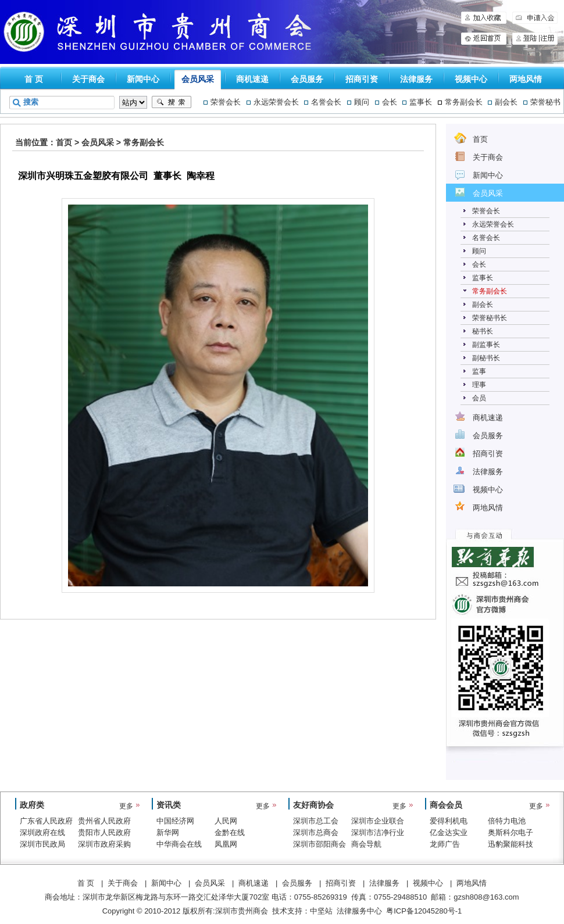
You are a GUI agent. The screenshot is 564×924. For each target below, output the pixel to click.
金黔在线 (230, 832)
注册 (549, 39)
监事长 (421, 102)
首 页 (34, 79)
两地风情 (526, 79)
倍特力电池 (507, 821)
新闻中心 (143, 79)
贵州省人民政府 (104, 821)
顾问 (362, 102)
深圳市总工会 (316, 821)
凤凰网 (226, 844)
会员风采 (198, 79)
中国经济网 (175, 821)
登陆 (525, 39)
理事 (479, 385)
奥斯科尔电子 (511, 832)
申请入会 (535, 18)
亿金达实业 (449, 832)
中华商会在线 (179, 844)
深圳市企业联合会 (378, 822)
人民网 (226, 821)
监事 (479, 371)
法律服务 (416, 79)
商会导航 (366, 844)
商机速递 (252, 79)
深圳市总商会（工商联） (316, 833)
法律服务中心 (359, 911)
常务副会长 (464, 102)
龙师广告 (445, 844)
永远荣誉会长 (276, 102)
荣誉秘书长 (490, 318)
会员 (479, 398)
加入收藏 (484, 18)
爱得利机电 (449, 821)
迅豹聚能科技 (511, 844)
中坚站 (321, 911)
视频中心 (471, 79)
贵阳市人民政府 (104, 832)
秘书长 (483, 331)
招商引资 (362, 79)
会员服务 (307, 79)
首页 (64, 142)
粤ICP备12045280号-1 (424, 911)
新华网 (168, 832)
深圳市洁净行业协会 (378, 833)
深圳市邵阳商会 (320, 844)
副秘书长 (486, 358)
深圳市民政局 (42, 844)
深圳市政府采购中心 (104, 845)
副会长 (506, 102)
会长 (390, 102)
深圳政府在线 (42, 832)
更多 (126, 806)
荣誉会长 (226, 102)
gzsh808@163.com (486, 897)
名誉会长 (326, 102)
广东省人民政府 (46, 821)
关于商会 (88, 79)
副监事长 (486, 345)
